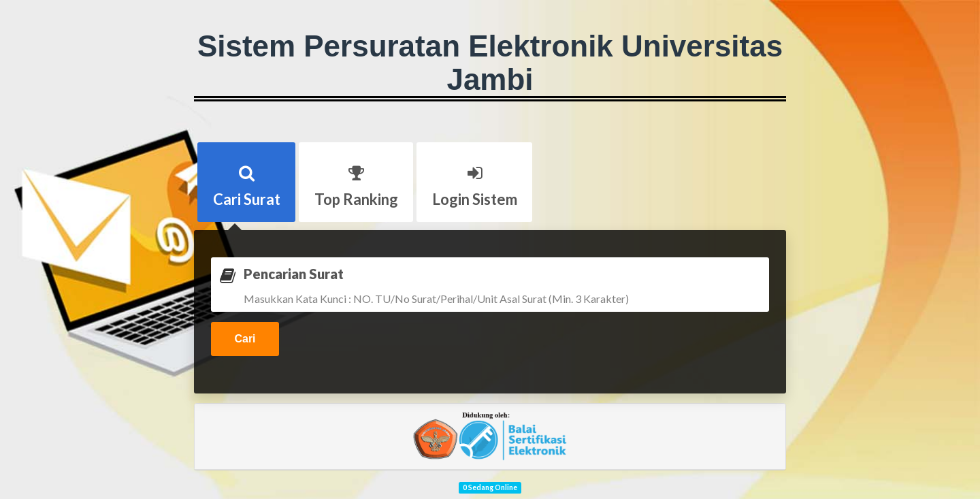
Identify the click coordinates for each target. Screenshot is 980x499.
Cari (245, 339)
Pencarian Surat (294, 274)
